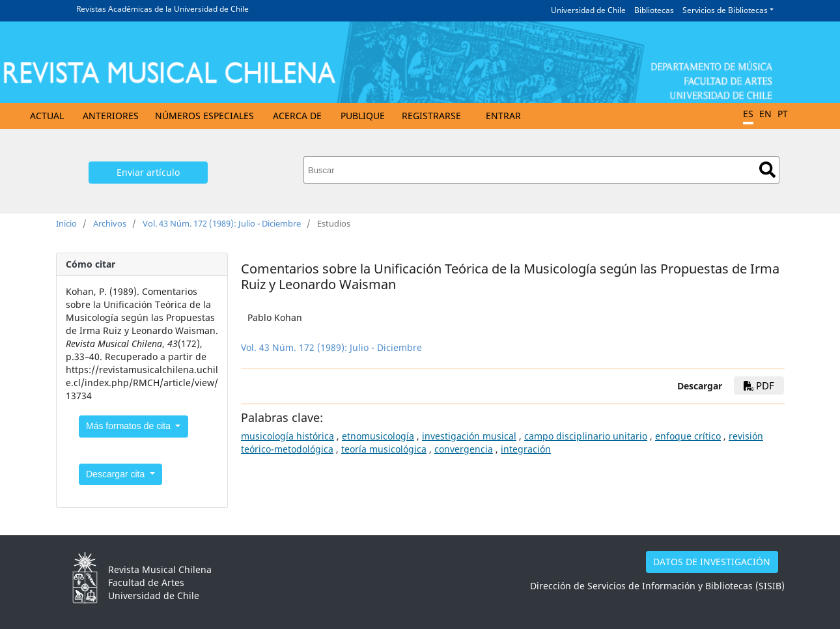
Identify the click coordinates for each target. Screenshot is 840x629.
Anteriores (111, 116)
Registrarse (431, 116)
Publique (363, 116)
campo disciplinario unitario (586, 436)
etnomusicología (378, 436)
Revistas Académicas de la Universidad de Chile (162, 9)
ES (748, 114)
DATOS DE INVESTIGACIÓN (712, 562)
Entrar (503, 116)
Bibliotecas (654, 10)
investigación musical (469, 436)
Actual (47, 116)
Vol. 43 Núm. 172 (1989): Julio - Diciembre (222, 223)
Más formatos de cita (130, 426)
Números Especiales (204, 116)
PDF (759, 385)
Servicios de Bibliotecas (725, 10)
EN (765, 114)
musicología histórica (287, 436)
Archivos (110, 223)
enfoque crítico (688, 436)
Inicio (66, 223)
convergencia (464, 449)
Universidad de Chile (588, 10)
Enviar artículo (148, 172)
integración (526, 449)
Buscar (767, 170)
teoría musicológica (384, 449)
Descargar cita (117, 474)
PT (783, 114)
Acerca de (297, 116)
